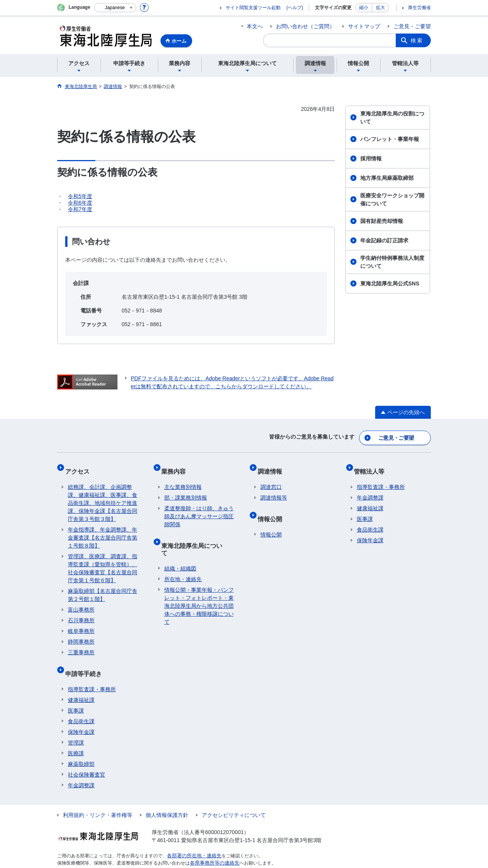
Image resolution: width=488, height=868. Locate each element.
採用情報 (371, 159)
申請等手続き (86, 662)
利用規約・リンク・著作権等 (98, 800)
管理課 (76, 728)
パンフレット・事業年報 (390, 139)
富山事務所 (81, 601)
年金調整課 (81, 770)
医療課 (76, 738)
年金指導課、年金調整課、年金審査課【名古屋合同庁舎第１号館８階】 (103, 529)
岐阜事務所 (81, 623)
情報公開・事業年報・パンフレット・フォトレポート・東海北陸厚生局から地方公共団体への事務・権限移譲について (199, 584)
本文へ (255, 26)
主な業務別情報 (183, 479)
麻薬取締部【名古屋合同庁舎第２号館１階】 (103, 587)
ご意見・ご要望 (412, 26)
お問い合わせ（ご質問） (305, 26)
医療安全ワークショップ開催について (392, 199)
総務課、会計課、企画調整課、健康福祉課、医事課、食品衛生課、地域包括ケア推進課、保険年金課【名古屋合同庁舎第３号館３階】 (103, 495)
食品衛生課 (81, 706)
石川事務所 (81, 612)
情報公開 (273, 507)
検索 (417, 40)
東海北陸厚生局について (198, 534)
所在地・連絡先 (183, 557)
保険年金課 (81, 717)
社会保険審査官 (87, 760)
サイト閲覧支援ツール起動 (253, 8)
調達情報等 (274, 489)
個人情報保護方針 (167, 800)
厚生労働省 (419, 8)
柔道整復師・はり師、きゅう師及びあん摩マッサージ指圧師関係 (199, 508)
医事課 (76, 696)
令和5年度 (80, 196)
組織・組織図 (180, 546)
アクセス (80, 466)
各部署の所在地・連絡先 (192, 841)
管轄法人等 (372, 466)
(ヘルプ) (295, 8)
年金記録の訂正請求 (384, 240)
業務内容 (177, 466)
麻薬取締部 (81, 749)
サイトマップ (364, 26)
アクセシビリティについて (234, 800)
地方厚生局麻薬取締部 (387, 178)
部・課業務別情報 (186, 489)
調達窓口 (271, 479)
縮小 (364, 8)
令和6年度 (80, 203)
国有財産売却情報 (382, 221)
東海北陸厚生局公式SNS (390, 283)
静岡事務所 (81, 633)
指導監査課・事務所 (92, 674)
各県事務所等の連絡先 (213, 847)
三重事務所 (81, 644)
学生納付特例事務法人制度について (392, 262)
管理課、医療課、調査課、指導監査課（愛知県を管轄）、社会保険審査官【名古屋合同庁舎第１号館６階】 (103, 560)
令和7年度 (80, 209)
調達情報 (273, 466)
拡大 (380, 8)
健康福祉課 (81, 685)
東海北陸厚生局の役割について (392, 118)
